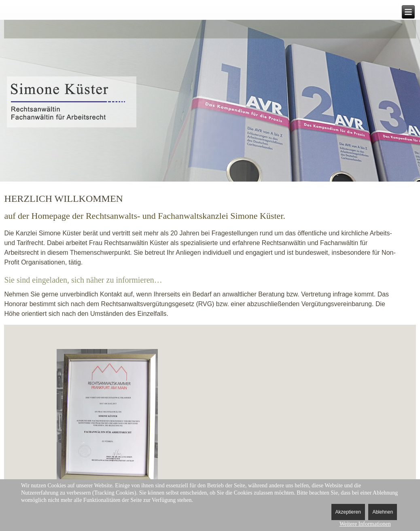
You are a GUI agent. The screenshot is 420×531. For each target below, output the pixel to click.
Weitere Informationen (365, 524)
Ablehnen (383, 512)
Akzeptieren (348, 512)
